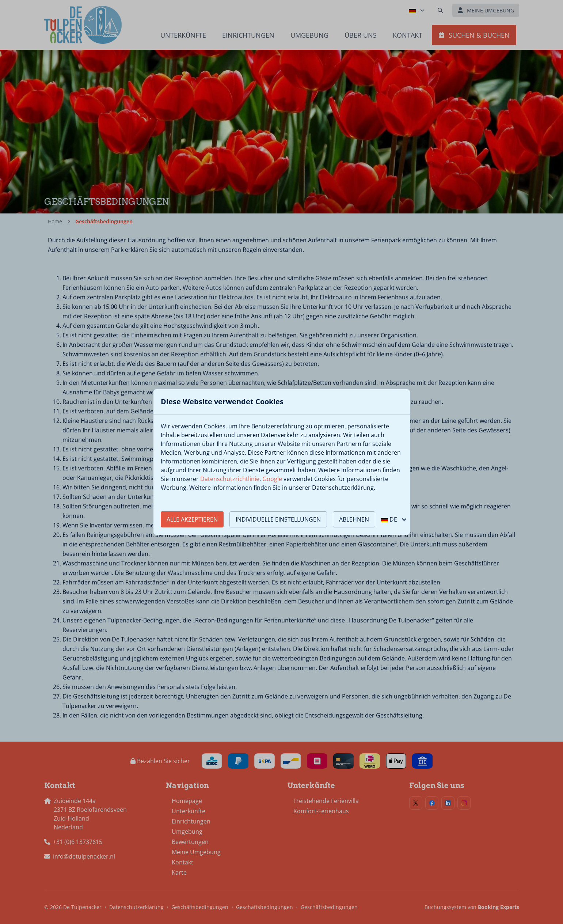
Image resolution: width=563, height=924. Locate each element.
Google (272, 479)
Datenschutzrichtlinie (230, 479)
